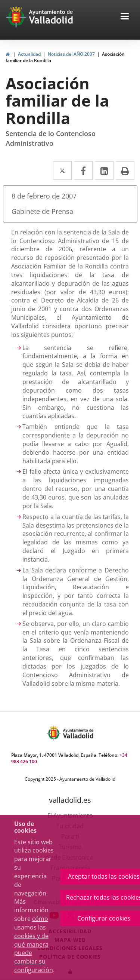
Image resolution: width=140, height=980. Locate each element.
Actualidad (29, 54)
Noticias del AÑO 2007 (71, 54)
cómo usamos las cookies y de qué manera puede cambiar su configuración (34, 944)
